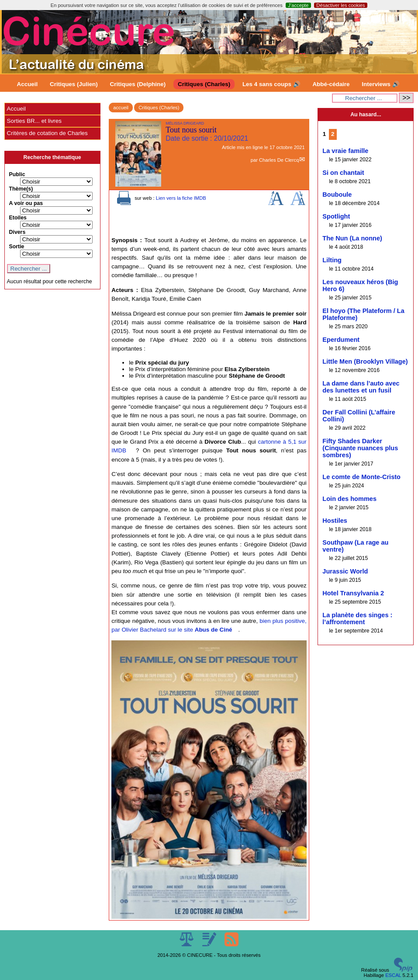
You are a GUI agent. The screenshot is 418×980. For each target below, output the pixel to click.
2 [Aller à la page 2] (333, 134)
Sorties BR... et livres (34, 121)
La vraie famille (345, 151)
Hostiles (335, 521)
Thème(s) (21, 189)
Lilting (332, 260)
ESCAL (393, 975)
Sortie (17, 247)
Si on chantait (343, 173)
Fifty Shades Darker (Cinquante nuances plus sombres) (360, 448)
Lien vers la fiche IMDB (181, 198)
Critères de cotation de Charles (47, 133)
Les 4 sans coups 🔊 (271, 84)
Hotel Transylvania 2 (353, 593)
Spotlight (336, 216)
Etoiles (18, 218)
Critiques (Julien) (74, 84)
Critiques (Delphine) (138, 84)
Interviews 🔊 (380, 84)
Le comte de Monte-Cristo (361, 477)
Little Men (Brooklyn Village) (365, 361)
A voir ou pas (26, 203)
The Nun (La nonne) (352, 238)
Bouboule (337, 195)
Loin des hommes (349, 499)
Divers (17, 232)
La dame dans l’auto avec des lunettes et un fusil (361, 387)
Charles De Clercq (279, 160)
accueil (121, 108)
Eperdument (341, 340)
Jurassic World (345, 571)
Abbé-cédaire (331, 84)
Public (17, 174)
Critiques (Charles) (204, 84)
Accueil (28, 84)
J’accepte (298, 5)
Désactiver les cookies (340, 5)
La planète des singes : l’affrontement (357, 619)
